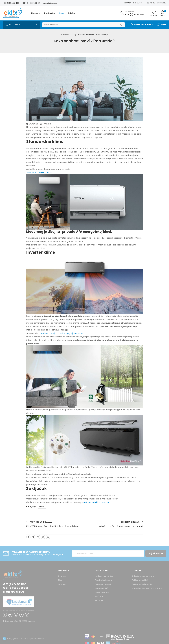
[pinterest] (38, 537)
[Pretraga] (80, 25)
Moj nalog (137, 3)
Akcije (161, 25)
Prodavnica (50, 13)
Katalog (72, 13)
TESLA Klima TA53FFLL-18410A (39, 173)
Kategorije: (31, 507)
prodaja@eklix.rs (50, 3)
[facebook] (28, 537)
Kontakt (127, 3)
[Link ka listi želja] (154, 13)
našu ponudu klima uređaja (96, 502)
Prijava (151, 3)
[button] (21, 25)
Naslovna (36, 13)
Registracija (162, 3)
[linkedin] (48, 537)
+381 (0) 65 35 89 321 (31, 3)
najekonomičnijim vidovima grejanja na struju (62, 333)
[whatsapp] (43, 537)
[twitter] (33, 537)
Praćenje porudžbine (141, 25)
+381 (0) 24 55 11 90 (11, 3)
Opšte (42, 507)
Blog (62, 13)
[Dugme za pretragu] (121, 25)
